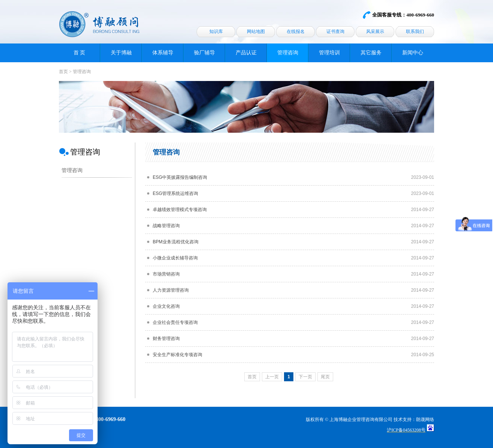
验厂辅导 (204, 53)
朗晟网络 (425, 420)
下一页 (305, 377)
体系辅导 (163, 53)
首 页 (80, 53)
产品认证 (246, 53)
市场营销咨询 (166, 274)
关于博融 (121, 53)
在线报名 (296, 31)
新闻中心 (413, 53)
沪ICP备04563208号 (406, 430)
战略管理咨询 (166, 226)
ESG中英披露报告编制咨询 (180, 177)
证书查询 (335, 31)
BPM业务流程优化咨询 (176, 242)
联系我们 (415, 31)
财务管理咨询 (166, 339)
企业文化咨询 (166, 306)
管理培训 (329, 53)
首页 (63, 72)
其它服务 (371, 53)
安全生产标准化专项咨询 (177, 355)
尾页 (325, 377)
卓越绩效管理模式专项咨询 (180, 210)
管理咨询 (288, 53)
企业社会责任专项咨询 (175, 322)
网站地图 (256, 31)
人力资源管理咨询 (171, 290)
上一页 (272, 377)
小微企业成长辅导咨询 (175, 258)
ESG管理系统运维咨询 (175, 193)
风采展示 (375, 31)
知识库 (216, 31)
